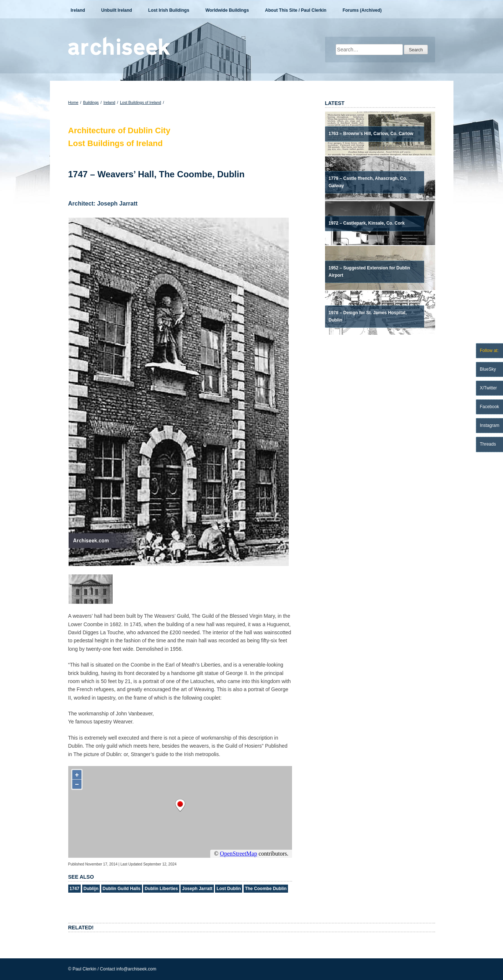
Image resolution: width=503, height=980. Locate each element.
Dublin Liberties (161, 889)
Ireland (78, 10)
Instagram (490, 425)
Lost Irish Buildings (169, 10)
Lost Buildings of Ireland (141, 102)
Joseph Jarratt (197, 889)
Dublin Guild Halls (122, 889)
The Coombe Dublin (266, 889)
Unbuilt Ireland (117, 10)
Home (73, 102)
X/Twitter (489, 388)
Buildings (91, 102)
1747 (75, 889)
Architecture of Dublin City (119, 130)
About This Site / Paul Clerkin (296, 10)
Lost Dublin (229, 889)
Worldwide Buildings (227, 10)
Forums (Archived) (362, 10)
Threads (488, 444)
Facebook (490, 407)
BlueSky (488, 369)
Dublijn (91, 889)
